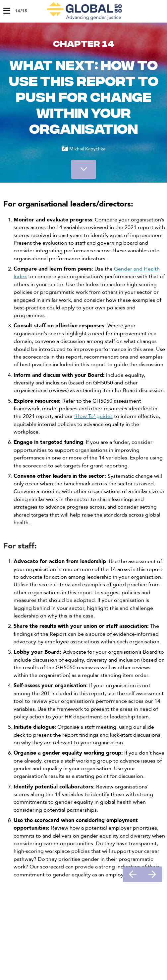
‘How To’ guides (93, 416)
